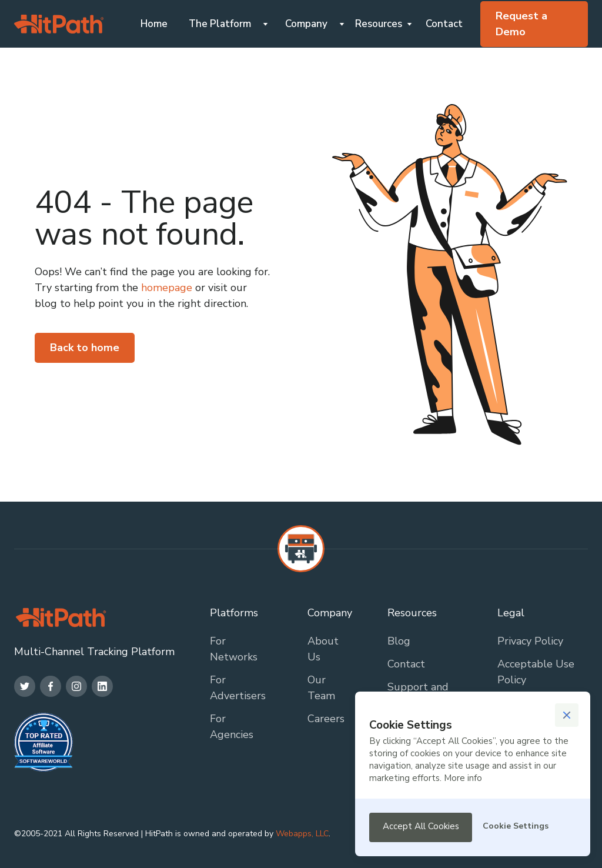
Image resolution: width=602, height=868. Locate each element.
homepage (165, 288)
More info (463, 778)
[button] (224, 24)
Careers (326, 719)
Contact (444, 24)
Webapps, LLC (302, 834)
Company (306, 24)
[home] (59, 24)
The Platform (220, 24)
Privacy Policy (530, 641)
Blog (399, 641)
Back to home (85, 348)
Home (154, 24)
